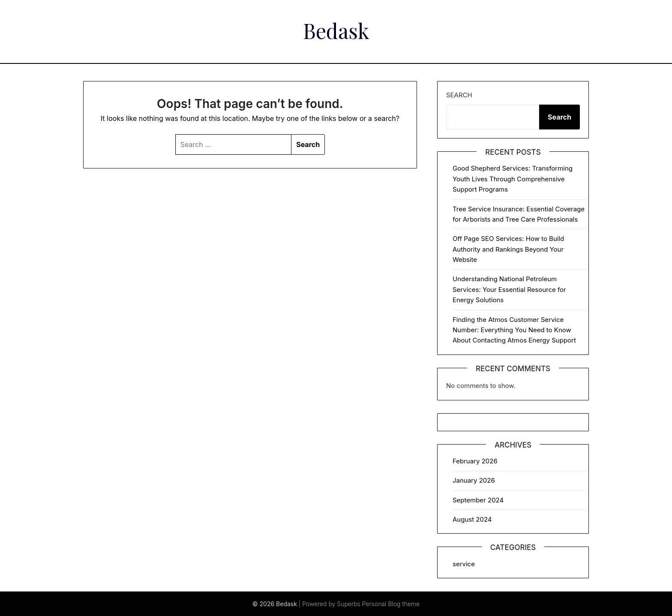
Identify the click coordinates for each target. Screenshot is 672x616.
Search (459, 95)
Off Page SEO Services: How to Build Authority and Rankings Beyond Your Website (508, 249)
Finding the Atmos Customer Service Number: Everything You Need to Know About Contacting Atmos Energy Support (514, 330)
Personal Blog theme (391, 604)
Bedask (336, 30)
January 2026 (474, 480)
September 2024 (478, 500)
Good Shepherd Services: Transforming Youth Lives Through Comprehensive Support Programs (513, 179)
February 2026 (475, 461)
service (464, 564)
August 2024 (472, 519)
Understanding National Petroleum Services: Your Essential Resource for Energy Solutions (509, 289)
